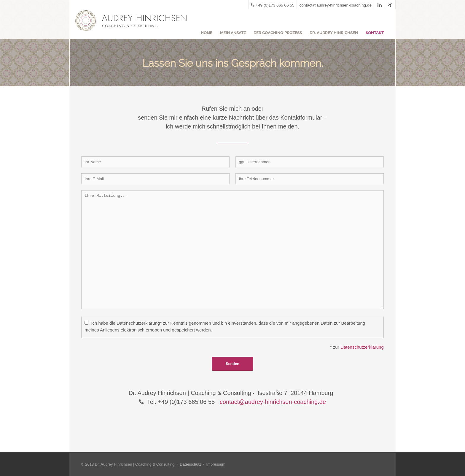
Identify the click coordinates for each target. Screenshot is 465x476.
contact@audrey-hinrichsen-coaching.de (335, 5)
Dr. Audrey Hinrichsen (334, 33)
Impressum (216, 464)
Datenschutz (190, 464)
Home (207, 33)
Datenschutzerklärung (362, 347)
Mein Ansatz (233, 33)
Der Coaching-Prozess (278, 33)
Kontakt (375, 33)
